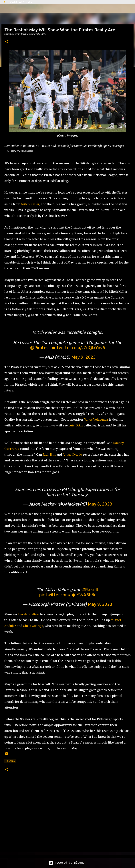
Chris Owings (33, 626)
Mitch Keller (30, 204)
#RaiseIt (90, 590)
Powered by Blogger (67, 863)
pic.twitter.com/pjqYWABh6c (68, 595)
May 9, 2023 (84, 357)
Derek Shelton (29, 614)
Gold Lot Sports (21, 2)
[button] (7, 42)
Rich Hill (49, 455)
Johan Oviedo (72, 455)
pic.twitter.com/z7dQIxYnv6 (78, 348)
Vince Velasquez (96, 420)
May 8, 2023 (100, 504)
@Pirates (39, 348)
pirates (10, 761)
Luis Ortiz (76, 425)
